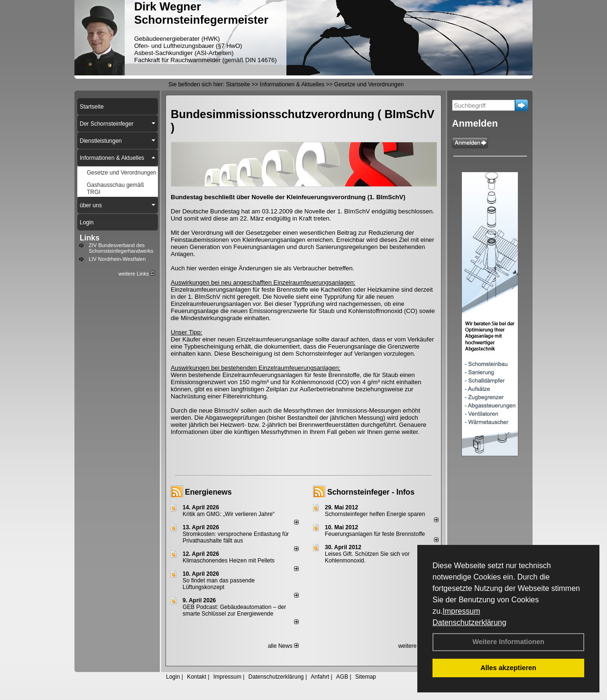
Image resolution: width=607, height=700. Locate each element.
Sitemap (366, 677)
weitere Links (137, 274)
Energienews (208, 492)
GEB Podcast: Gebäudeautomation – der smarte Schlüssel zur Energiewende (234, 610)
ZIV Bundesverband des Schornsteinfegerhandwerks (121, 248)
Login (173, 677)
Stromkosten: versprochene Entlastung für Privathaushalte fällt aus (236, 537)
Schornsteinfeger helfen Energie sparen (375, 514)
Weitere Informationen (508, 642)
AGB (342, 677)
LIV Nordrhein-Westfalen (117, 259)
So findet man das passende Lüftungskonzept (219, 584)
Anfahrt (320, 677)
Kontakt (197, 677)
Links (90, 238)
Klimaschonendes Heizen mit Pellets (229, 561)
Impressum (461, 611)
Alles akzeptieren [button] (508, 668)
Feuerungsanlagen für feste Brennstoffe (375, 534)
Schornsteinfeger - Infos (371, 492)
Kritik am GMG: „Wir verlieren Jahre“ (229, 514)
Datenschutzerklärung (469, 622)
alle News (283, 646)
